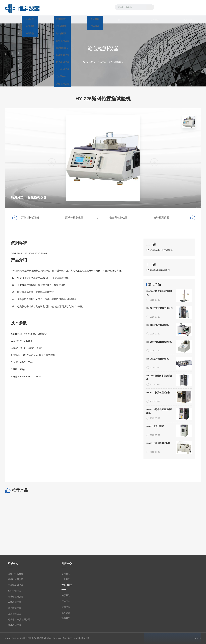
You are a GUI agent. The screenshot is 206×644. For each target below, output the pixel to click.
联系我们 (185, 19)
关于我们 (54, 19)
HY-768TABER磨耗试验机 (160, 289)
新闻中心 (119, 19)
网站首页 (91, 62)
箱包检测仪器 (115, 62)
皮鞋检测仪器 (161, 218)
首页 (21, 19)
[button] (154, 245)
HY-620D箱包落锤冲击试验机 (159, 467)
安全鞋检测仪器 (118, 218)
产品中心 (87, 19)
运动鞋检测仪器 (74, 218)
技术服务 (152, 19)
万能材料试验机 (30, 218)
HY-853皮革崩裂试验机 (158, 309)
